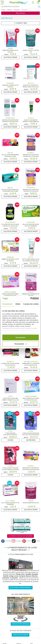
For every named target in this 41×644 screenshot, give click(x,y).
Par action (17, 10)
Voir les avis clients (20, 635)
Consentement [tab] (7, 304)
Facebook (6, 541)
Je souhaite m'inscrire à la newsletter (20, 536)
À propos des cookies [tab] (31, 304)
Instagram (17, 541)
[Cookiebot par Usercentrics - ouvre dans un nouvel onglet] (30, 299)
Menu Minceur (21, 13)
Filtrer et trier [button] (21, 23)
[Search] (19, 7)
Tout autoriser (21, 337)
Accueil (3, 10)
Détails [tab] (18, 304)
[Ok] (39, 7)
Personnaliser (21, 344)
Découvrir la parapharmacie (21, 588)
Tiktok (36, 541)
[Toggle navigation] (2, 2)
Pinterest (27, 541)
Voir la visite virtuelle (20, 624)
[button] (33, 2)
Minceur (10, 10)
